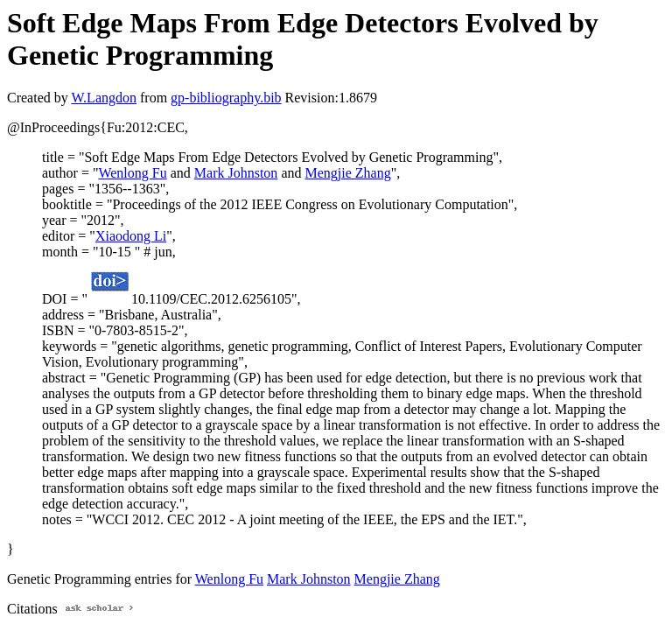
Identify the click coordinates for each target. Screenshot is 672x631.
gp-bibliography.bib (226, 98)
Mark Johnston (236, 173)
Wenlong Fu (132, 173)
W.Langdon (104, 98)
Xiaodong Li (131, 236)
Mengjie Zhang (347, 173)
